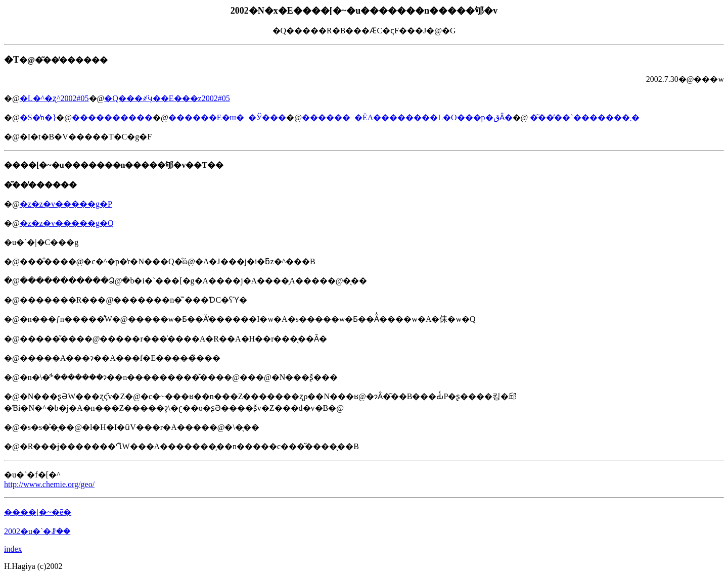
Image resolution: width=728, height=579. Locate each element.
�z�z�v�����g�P (66, 204)
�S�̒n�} (38, 117)
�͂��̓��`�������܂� (584, 117)
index (13, 549)
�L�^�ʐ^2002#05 (54, 98)
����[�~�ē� (38, 512)
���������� (112, 117)
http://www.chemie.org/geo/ (49, 484)
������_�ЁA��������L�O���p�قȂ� (407, 117)
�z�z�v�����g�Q (67, 223)
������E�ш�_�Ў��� (227, 117)
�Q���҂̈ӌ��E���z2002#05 (167, 98)
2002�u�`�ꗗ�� (37, 531)
